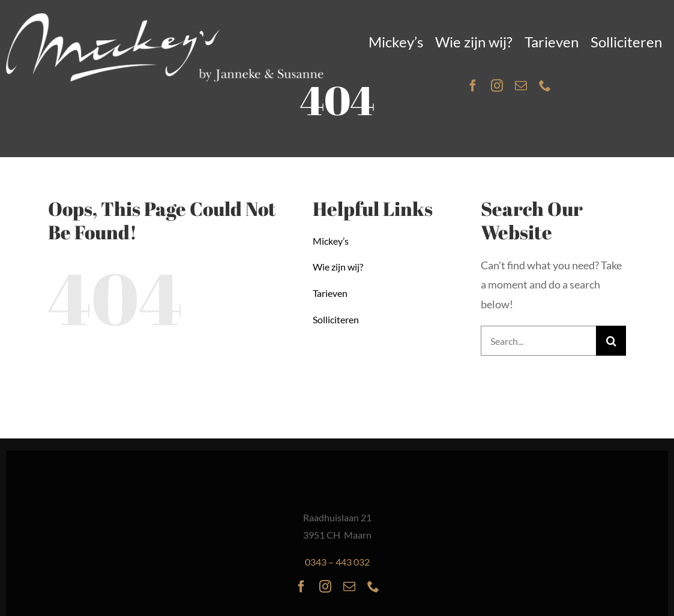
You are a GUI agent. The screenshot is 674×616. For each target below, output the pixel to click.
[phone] (545, 86)
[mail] (521, 86)
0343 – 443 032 (337, 562)
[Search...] (538, 341)
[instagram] (497, 86)
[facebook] (473, 86)
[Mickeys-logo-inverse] (165, 19)
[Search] (611, 341)
